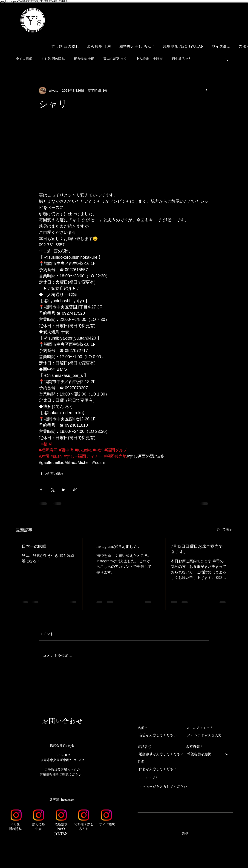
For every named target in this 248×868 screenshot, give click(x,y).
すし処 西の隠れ (53, 59)
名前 (141, 728)
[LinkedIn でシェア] (64, 489)
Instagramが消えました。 (119, 546)
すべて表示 (224, 529)
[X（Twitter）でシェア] (52, 489)
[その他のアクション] (206, 91)
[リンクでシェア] (75, 489)
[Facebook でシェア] (41, 489)
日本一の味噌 (34, 546)
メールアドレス (198, 728)
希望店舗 (193, 747)
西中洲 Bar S (181, 59)
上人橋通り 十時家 (149, 59)
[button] (223, 13)
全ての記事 (24, 59)
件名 (141, 762)
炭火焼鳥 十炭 (84, 59)
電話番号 (144, 747)
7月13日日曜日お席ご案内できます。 (197, 549)
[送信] (185, 834)
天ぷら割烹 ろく (115, 59)
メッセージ (146, 778)
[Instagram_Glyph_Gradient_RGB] (16, 815)
